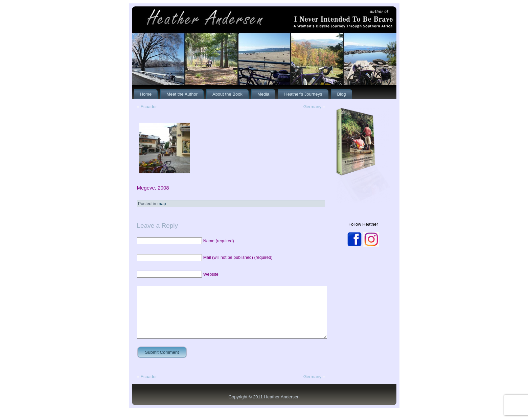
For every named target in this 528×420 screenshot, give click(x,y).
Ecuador (148, 107)
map (162, 204)
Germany (312, 107)
